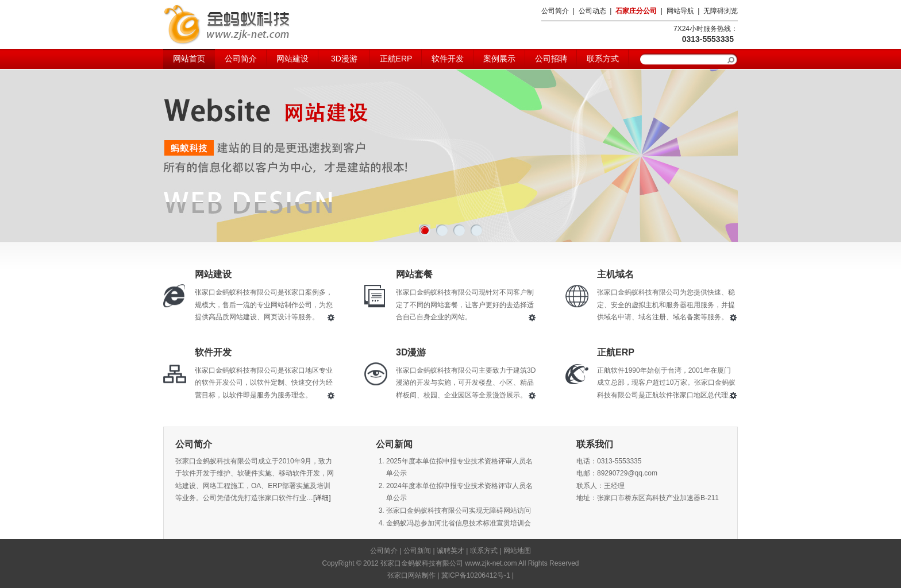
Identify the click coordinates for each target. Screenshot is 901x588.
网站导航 (680, 11)
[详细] (322, 498)
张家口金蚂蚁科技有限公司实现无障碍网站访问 (459, 510)
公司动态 (592, 11)
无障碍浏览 (721, 11)
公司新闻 (394, 444)
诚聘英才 (450, 551)
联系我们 (595, 444)
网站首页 (189, 59)
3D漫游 (344, 59)
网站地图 (517, 551)
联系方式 (603, 59)
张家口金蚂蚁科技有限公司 (226, 25)
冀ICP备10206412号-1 (476, 575)
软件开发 (448, 59)
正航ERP (396, 59)
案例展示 (499, 59)
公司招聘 (551, 59)
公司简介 (555, 11)
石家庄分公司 (636, 11)
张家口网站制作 (411, 575)
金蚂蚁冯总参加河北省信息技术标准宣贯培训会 (459, 523)
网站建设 (292, 59)
